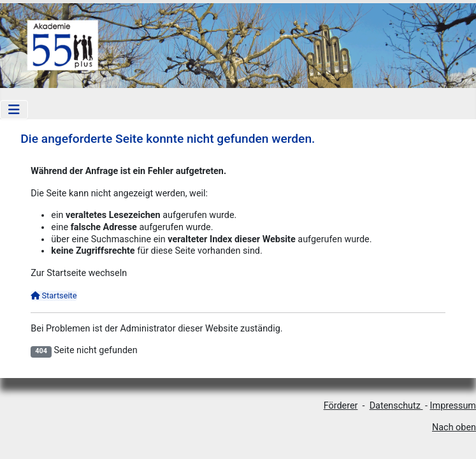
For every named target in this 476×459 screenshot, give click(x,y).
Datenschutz (396, 406)
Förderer (341, 406)
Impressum (453, 406)
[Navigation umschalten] (14, 110)
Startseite (54, 295)
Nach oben (454, 427)
